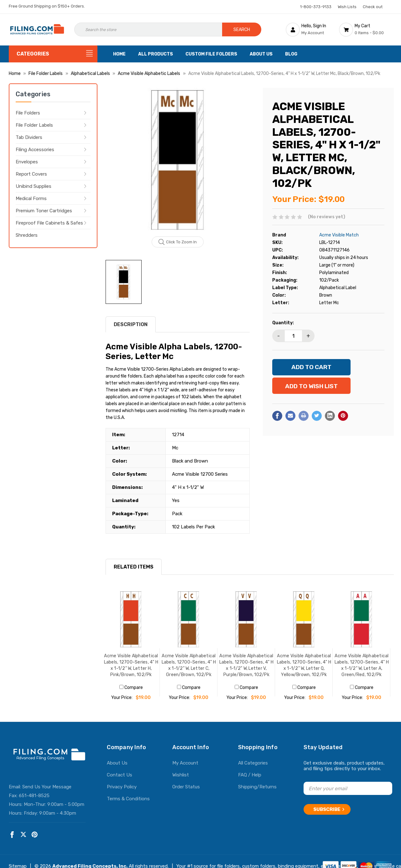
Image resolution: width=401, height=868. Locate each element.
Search (242, 30)
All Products (156, 54)
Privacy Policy (122, 787)
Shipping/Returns (257, 787)
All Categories (253, 763)
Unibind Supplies (34, 186)
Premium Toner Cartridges (44, 211)
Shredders (27, 235)
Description (131, 324)
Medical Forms (31, 198)
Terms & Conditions (128, 799)
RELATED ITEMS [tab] (134, 567)
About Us (261, 54)
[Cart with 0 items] (366, 29)
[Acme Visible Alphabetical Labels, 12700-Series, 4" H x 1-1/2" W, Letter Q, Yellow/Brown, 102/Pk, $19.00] (304, 619)
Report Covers (31, 174)
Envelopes (27, 162)
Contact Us (120, 775)
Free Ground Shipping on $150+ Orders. (47, 6)
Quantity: (283, 323)
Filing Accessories (35, 150)
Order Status (186, 787)
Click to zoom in (178, 242)
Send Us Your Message (47, 787)
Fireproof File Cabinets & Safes (49, 223)
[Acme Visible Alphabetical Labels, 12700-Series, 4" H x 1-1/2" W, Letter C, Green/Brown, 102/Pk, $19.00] (189, 619)
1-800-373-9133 (316, 7)
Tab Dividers (29, 137)
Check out (373, 7)
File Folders (28, 113)
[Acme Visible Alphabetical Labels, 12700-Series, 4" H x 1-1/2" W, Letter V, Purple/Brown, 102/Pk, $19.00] (246, 619)
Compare (131, 688)
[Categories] (53, 54)
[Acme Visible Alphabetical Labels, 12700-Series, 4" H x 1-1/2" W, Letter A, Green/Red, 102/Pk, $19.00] (362, 619)
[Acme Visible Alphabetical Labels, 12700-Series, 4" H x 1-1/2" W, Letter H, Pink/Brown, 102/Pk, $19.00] (131, 619)
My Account (185, 763)
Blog (291, 54)
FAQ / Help (250, 775)
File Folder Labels (34, 125)
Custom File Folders (211, 54)
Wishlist (181, 775)
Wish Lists (347, 7)
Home (119, 54)
